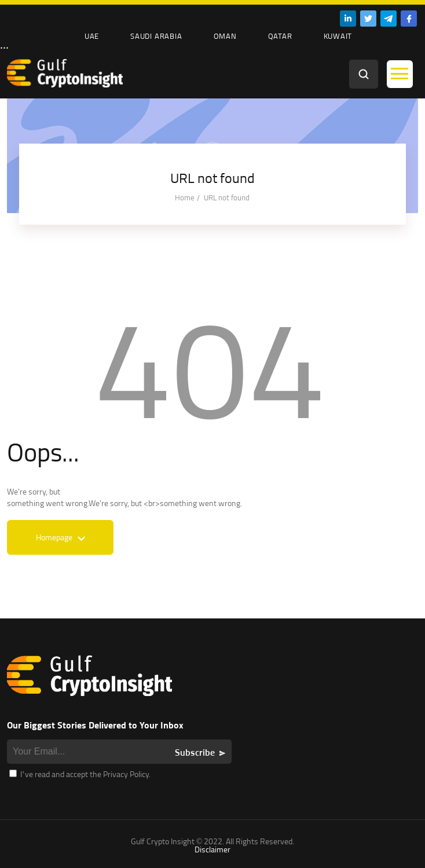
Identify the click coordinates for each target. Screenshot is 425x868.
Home (185, 197)
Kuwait (338, 36)
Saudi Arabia (156, 36)
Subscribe (195, 752)
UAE (92, 36)
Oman (225, 36)
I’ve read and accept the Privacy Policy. (80, 774)
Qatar (280, 36)
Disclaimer (212, 849)
